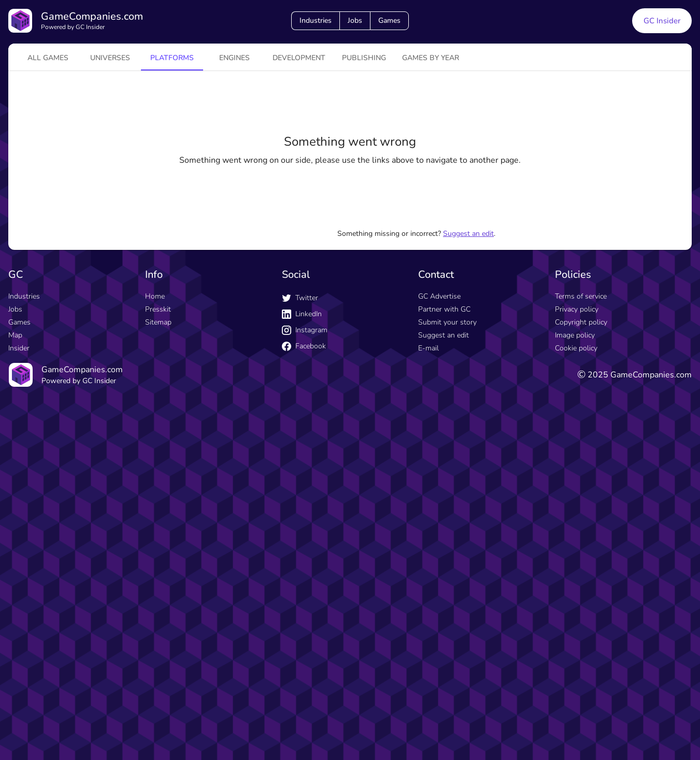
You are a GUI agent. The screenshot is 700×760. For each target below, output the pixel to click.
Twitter (300, 298)
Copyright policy (581, 322)
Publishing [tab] (364, 58)
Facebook (304, 346)
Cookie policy (576, 348)
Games (389, 20)
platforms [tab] (172, 58)
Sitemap (158, 322)
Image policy (575, 335)
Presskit (158, 309)
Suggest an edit (468, 234)
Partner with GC (444, 309)
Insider (19, 348)
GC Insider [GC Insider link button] (662, 21)
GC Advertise (439, 296)
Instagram (305, 330)
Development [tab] (299, 58)
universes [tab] (110, 58)
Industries (316, 20)
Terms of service (581, 296)
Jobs (355, 20)
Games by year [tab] (431, 58)
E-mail (428, 348)
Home (155, 296)
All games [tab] (48, 58)
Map (15, 335)
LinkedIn (302, 314)
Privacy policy (577, 309)
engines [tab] (234, 58)
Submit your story (447, 322)
